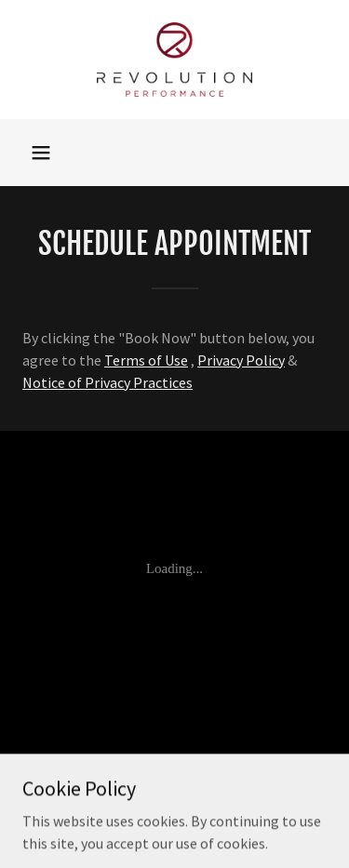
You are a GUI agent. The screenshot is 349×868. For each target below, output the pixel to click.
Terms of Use (146, 360)
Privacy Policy (241, 360)
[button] (41, 153)
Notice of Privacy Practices (107, 382)
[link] (174, 60)
